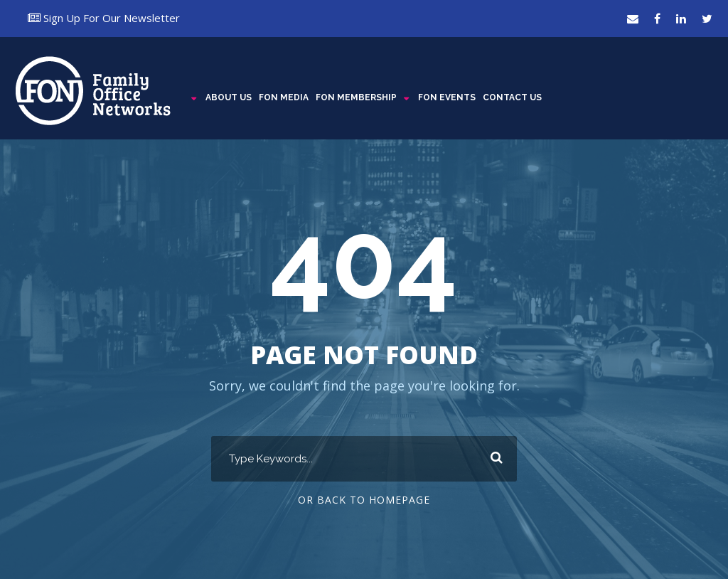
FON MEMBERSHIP (356, 97)
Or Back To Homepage (364, 500)
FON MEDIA (284, 97)
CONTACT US (512, 97)
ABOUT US (229, 97)
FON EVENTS (447, 97)
